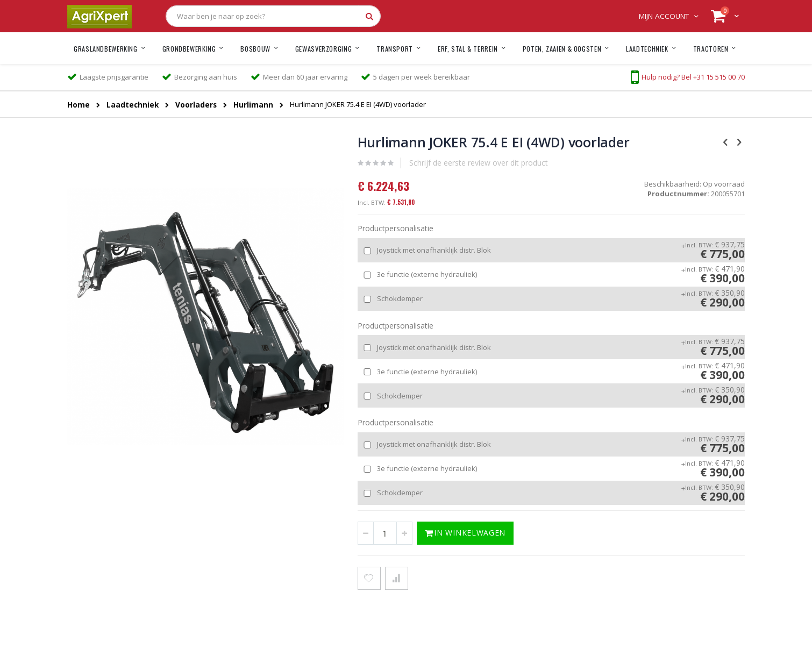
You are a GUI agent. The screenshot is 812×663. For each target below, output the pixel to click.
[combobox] (273, 16)
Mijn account (664, 16)
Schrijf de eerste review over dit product (479, 163)
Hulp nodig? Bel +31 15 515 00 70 (693, 77)
